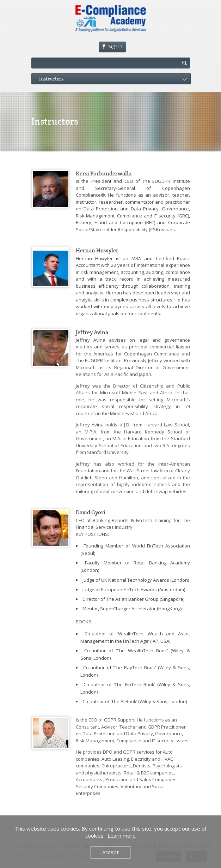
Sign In (112, 46)
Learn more (122, 836)
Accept (111, 852)
